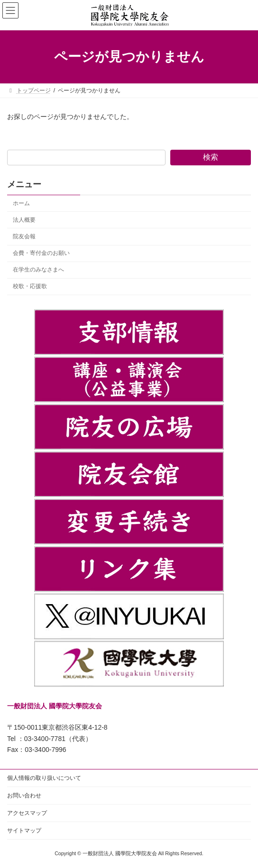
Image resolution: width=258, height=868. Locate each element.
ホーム (21, 203)
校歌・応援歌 (30, 286)
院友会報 (24, 236)
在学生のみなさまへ (38, 270)
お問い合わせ (24, 796)
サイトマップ (24, 831)
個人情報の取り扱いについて (44, 778)
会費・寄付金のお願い (41, 253)
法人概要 (24, 220)
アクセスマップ (27, 813)
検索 (211, 157)
